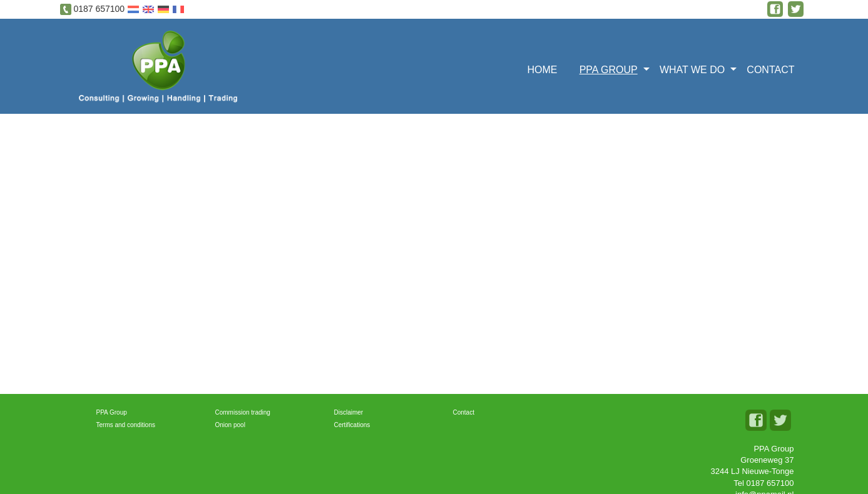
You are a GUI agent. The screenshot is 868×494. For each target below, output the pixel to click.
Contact (770, 70)
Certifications (352, 425)
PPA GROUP (609, 70)
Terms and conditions (126, 425)
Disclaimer (349, 412)
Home (542, 70)
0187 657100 (99, 9)
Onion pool (230, 425)
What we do (692, 70)
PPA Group (112, 412)
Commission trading (243, 412)
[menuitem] (546, 68)
